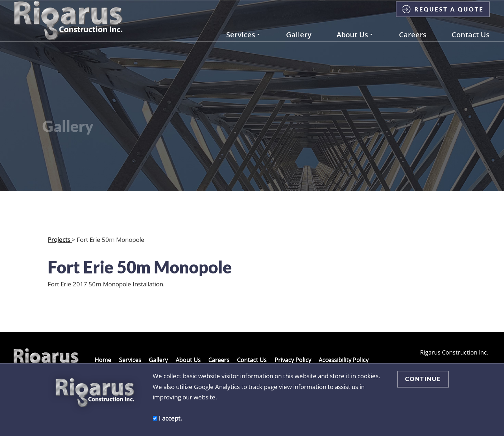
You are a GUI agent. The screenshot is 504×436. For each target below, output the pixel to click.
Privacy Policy (293, 360)
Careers (413, 42)
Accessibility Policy (344, 360)
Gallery (299, 42)
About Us (355, 42)
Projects (60, 239)
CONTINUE (423, 379)
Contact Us (471, 42)
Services (243, 42)
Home (103, 360)
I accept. (167, 418)
